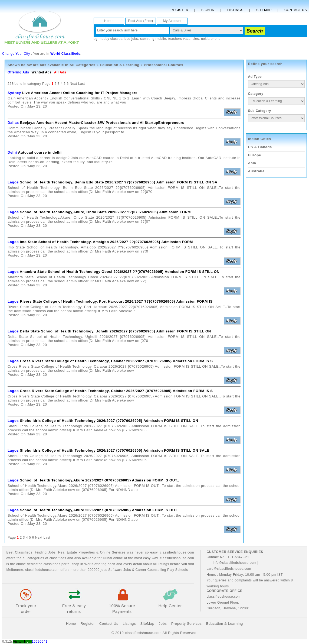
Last (82, 84)
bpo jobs (131, 39)
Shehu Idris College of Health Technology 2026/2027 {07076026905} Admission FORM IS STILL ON (109, 421)
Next (73, 84)
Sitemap (264, 10)
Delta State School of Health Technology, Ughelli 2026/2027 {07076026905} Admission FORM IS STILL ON (116, 331)
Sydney (14, 93)
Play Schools (178, 570)
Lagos (13, 182)
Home (109, 21)
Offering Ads (18, 72)
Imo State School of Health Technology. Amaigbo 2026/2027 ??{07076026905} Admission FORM (107, 242)
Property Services (187, 624)
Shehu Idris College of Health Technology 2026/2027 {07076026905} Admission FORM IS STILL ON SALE (115, 450)
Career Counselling (151, 570)
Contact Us (296, 10)
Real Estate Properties (77, 552)
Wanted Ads (41, 72)
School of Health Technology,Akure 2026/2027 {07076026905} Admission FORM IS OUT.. (100, 480)
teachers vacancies (184, 39)
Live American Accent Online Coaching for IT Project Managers (80, 93)
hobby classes (111, 39)
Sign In (208, 10)
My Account (172, 21)
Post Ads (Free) (140, 21)
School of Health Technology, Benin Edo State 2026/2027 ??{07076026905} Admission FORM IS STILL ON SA (119, 182)
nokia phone (211, 39)
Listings (235, 10)
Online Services (113, 552)
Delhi (12, 152)
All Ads (60, 72)
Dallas (13, 123)
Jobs (52, 552)
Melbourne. (15, 570)
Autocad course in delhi (40, 152)
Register (179, 10)
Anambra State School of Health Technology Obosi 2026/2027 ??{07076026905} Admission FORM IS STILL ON (120, 272)
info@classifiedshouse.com (231, 563)
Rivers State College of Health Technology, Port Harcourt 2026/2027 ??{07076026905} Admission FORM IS (116, 301)
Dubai (107, 558)
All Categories (83, 65)
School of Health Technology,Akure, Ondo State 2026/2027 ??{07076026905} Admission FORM (105, 212)
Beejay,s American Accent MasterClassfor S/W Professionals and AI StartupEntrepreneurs (102, 123)
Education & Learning (120, 65)
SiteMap (147, 624)
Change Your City (16, 54)
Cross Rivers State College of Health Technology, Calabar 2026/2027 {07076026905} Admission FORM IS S (116, 361)
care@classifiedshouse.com (229, 569)
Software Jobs (120, 570)
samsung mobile (153, 39)
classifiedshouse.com (42, 570)
